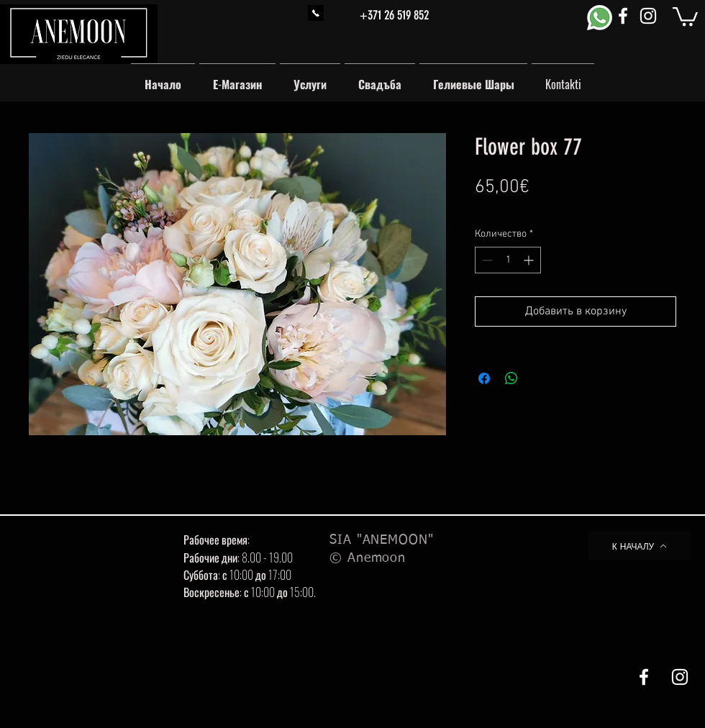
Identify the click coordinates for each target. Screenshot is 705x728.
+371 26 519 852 (394, 15)
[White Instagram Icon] (648, 16)
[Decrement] (486, 260)
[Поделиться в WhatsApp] (511, 378)
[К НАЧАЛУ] (640, 546)
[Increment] (530, 260)
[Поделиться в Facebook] (484, 378)
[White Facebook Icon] (623, 16)
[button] (685, 15)
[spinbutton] (508, 260)
